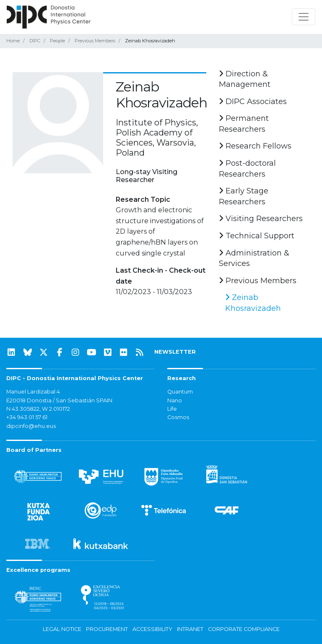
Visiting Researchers (261, 219)
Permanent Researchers (244, 124)
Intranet (190, 629)
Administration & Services (254, 258)
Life (172, 409)
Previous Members (95, 41)
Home (13, 41)
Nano (175, 400)
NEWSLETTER (175, 352)
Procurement (107, 629)
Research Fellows (255, 146)
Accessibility (152, 629)
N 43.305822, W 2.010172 (38, 409)
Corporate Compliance (244, 629)
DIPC (35, 41)
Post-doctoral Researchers (247, 169)
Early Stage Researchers (244, 196)
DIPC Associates (253, 102)
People (57, 41)
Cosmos (178, 417)
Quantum (180, 392)
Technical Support (257, 236)
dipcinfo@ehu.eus (31, 426)
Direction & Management (245, 79)
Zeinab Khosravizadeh (253, 303)
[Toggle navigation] (304, 17)
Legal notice (62, 629)
